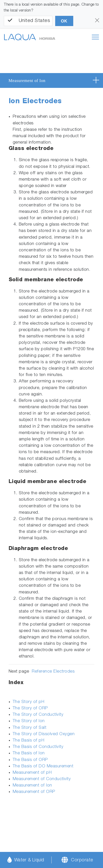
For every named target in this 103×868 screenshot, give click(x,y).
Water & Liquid (26, 860)
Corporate (82, 860)
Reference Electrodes (53, 672)
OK (64, 21)
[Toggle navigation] (95, 37)
